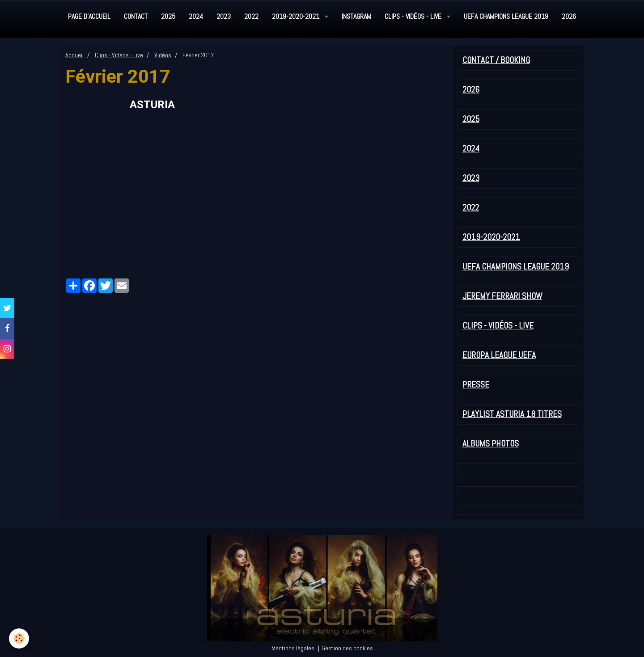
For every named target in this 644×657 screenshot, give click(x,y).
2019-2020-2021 (297, 16)
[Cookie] (19, 638)
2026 (569, 16)
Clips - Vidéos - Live (414, 16)
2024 (196, 16)
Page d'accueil (89, 16)
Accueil (74, 55)
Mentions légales (293, 648)
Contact (136, 16)
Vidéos (163, 55)
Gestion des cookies (347, 648)
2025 (168, 16)
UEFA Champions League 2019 (506, 16)
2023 (224, 16)
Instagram (356, 16)
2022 (251, 16)
